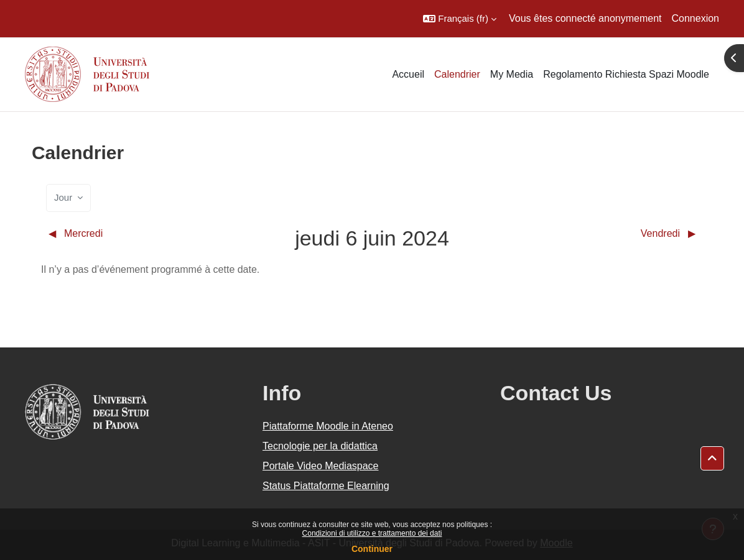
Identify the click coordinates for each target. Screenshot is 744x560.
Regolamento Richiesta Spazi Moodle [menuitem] (626, 74)
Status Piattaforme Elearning (326, 486)
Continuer (372, 549)
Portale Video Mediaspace (321, 466)
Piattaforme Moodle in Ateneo (328, 426)
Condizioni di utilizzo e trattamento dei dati (372, 533)
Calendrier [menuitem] (457, 74)
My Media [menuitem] (512, 74)
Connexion (696, 18)
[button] (460, 19)
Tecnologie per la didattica (320, 446)
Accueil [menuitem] (408, 74)
